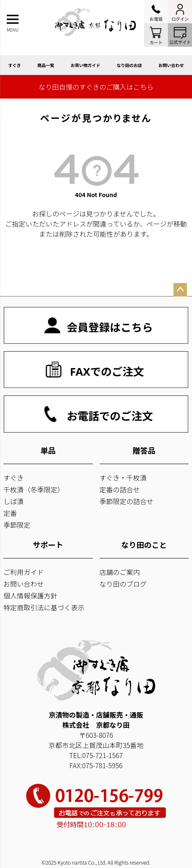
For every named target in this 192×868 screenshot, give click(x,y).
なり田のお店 (130, 65)
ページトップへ (180, 290)
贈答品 (144, 450)
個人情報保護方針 (30, 596)
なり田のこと (144, 545)
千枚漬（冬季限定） (34, 489)
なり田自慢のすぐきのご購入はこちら (96, 87)
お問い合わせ (171, 65)
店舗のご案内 (120, 572)
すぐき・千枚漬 (123, 478)
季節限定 (17, 525)
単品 (48, 450)
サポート (48, 545)
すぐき (15, 65)
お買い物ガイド (86, 65)
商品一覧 (46, 65)
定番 (10, 513)
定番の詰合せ (120, 489)
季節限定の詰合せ (127, 501)
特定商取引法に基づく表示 (44, 607)
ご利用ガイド (24, 572)
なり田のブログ (123, 584)
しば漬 (14, 501)
